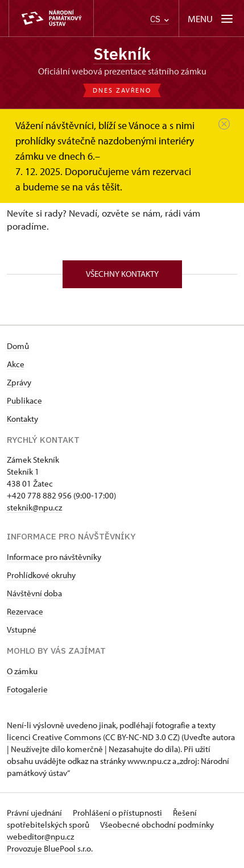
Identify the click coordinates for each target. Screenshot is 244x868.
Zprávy (19, 382)
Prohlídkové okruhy (41, 575)
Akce (16, 364)
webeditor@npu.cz (40, 836)
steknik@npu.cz (34, 507)
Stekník (122, 54)
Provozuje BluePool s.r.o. (50, 848)
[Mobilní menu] (211, 18)
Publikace (24, 400)
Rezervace (25, 611)
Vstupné (22, 630)
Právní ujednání (35, 813)
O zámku (22, 671)
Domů (18, 346)
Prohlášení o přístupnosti (118, 813)
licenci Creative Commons (54, 737)
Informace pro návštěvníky (54, 557)
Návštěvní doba (34, 593)
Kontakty (22, 419)
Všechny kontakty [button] (122, 274)
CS (160, 19)
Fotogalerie (27, 689)
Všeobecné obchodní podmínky (157, 825)
